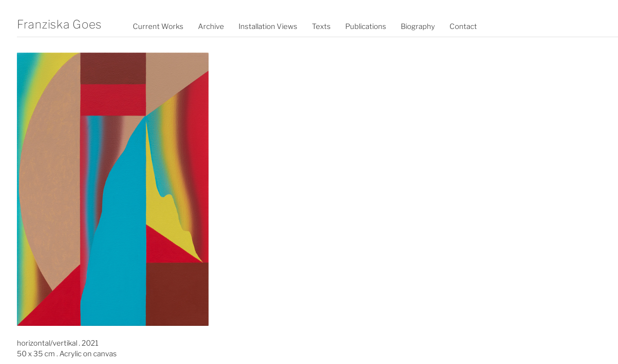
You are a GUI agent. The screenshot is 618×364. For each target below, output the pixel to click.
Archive (211, 27)
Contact (463, 27)
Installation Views (268, 27)
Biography (418, 27)
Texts (321, 27)
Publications (366, 27)
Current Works (158, 27)
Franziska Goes (59, 24)
